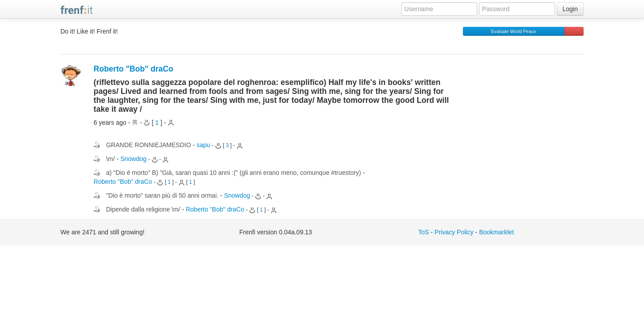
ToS (424, 232)
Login (570, 9)
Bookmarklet (496, 232)
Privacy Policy (454, 232)
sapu (203, 145)
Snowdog (133, 159)
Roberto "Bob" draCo (133, 69)
